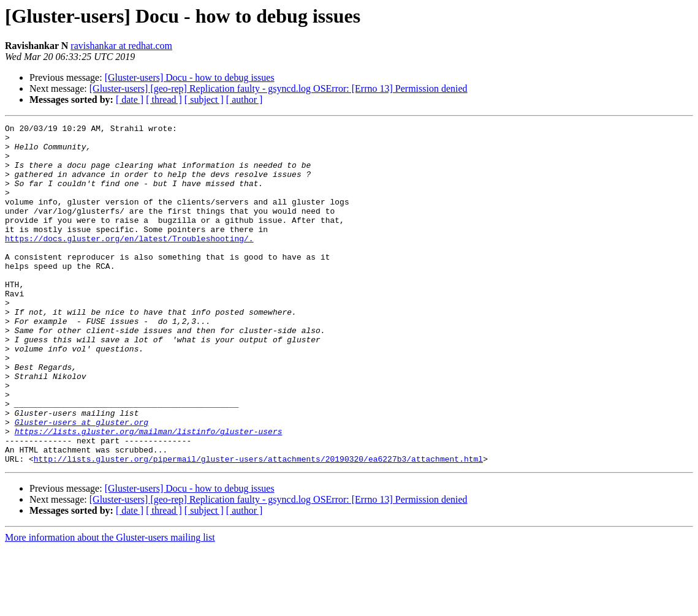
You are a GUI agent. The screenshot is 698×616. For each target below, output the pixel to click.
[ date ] (130, 100)
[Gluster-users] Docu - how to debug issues (190, 77)
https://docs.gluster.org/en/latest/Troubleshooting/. (129, 262)
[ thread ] (164, 100)
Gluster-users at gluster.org (82, 483)
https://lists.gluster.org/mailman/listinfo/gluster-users (149, 494)
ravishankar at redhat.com (121, 46)
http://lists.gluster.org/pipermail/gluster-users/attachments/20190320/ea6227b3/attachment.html (258, 527)
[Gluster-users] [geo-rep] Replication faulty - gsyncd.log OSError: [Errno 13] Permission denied (279, 88)
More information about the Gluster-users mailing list (110, 605)
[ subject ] (204, 100)
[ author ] (245, 100)
